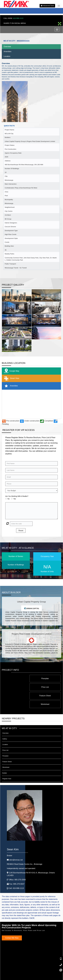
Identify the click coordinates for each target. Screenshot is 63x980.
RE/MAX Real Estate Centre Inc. (25, 847)
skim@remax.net (16, 843)
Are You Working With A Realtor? (17, 496)
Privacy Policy (21, 971)
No (9, 499)
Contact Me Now (12, 921)
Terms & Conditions (33, 971)
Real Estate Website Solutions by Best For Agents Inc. (27, 977)
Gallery (5, 722)
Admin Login (12, 971)
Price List (19, 679)
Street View (11, 378)
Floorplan (47, 679)
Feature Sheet (47, 687)
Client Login (45, 971)
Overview (7, 47)
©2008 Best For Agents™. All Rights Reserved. (27, 974)
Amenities (7, 51)
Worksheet (19, 687)
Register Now (7, 762)
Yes (15, 499)
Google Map (11, 371)
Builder (5, 756)
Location (7, 56)
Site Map (53, 971)
